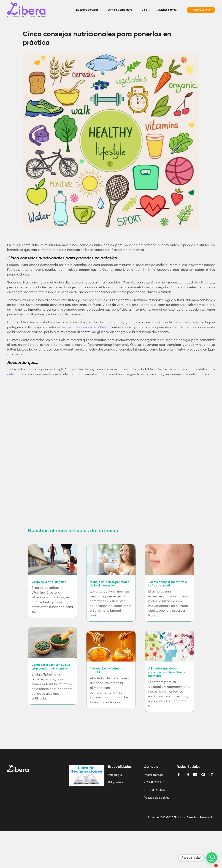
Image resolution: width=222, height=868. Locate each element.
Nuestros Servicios (87, 10)
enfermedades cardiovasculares (82, 327)
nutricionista (17, 374)
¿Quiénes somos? (167, 10)
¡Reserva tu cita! (201, 10)
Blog (144, 10)
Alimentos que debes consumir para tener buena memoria (167, 672)
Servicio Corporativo (120, 10)
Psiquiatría (115, 782)
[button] (212, 858)
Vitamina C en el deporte (49, 582)
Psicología (115, 775)
